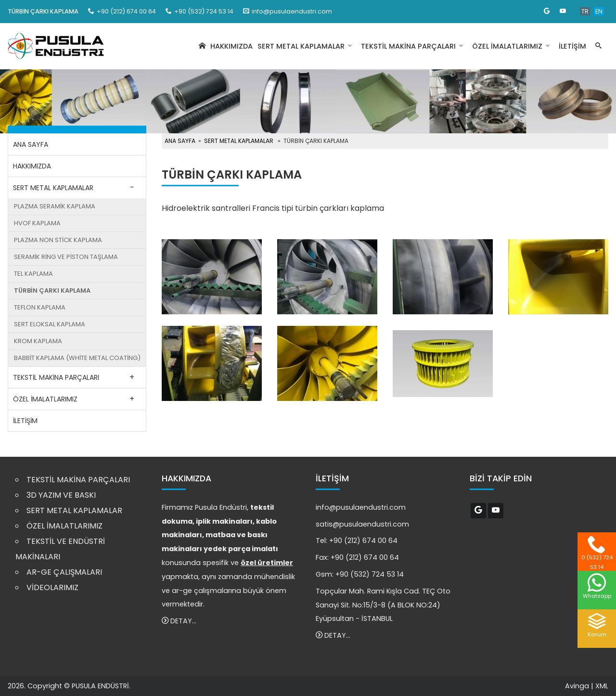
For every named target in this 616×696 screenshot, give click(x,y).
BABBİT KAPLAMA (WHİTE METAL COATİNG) (77, 358)
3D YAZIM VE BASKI (61, 495)
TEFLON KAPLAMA (40, 307)
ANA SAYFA (31, 144)
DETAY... (179, 621)
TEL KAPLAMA (33, 274)
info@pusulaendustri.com (292, 11)
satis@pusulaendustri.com (362, 524)
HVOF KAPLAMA (37, 223)
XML (602, 686)
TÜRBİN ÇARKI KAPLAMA (52, 290)
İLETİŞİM (572, 46)
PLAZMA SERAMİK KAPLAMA (55, 206)
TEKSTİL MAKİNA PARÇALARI (408, 46)
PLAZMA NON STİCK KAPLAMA (58, 240)
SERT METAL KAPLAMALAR (301, 46)
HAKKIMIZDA (231, 46)
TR (585, 11)
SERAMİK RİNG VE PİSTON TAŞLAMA (66, 257)
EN (599, 11)
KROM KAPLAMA (38, 341)
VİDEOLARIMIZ (52, 587)
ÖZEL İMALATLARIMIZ (507, 46)
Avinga (577, 686)
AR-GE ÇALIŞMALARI (64, 572)
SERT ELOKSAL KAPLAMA (50, 324)
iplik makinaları (224, 521)
